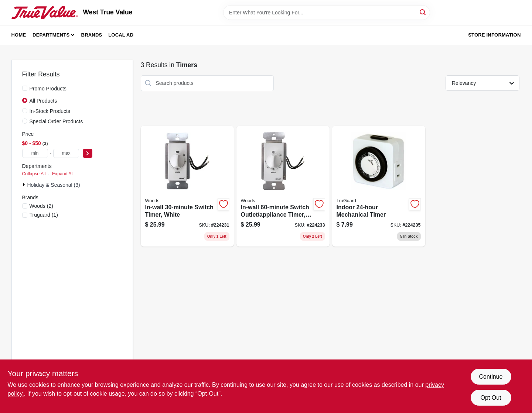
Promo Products (48, 89)
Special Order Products (56, 121)
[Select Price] (88, 153)
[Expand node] (25, 185)
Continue (491, 377)
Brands (92, 35)
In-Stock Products (50, 111)
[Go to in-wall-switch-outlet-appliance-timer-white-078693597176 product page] (283, 186)
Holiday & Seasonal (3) (54, 185)
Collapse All (34, 174)
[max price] (66, 153)
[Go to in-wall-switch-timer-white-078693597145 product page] (187, 186)
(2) (41, 206)
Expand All (63, 174)
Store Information (494, 35)
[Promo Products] (25, 88)
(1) (44, 215)
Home (19, 35)
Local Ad (121, 35)
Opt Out (491, 398)
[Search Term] (327, 13)
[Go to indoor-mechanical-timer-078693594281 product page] (379, 186)
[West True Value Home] (45, 13)
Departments (51, 35)
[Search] (423, 12)
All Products (43, 101)
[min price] (35, 153)
